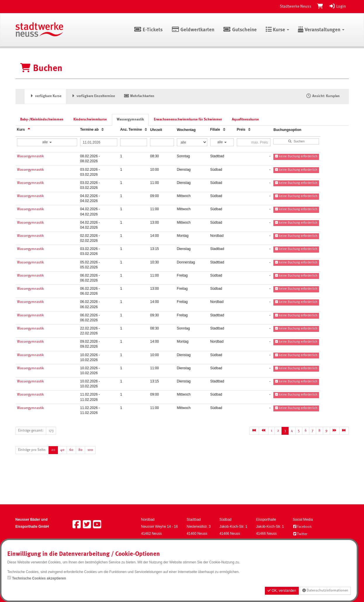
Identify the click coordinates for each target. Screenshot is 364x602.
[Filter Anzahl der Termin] (134, 142)
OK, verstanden (282, 591)
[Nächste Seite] (335, 431)
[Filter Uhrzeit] (162, 142)
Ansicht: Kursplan (323, 96)
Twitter (300, 534)
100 (90, 450)
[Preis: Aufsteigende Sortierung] (249, 130)
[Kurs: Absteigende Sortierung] (29, 130)
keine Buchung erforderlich (296, 156)
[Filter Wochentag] (192, 142)
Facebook (302, 527)
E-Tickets (148, 30)
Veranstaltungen (321, 30)
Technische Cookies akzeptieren (39, 578)
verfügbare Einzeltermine (93, 96)
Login (337, 6)
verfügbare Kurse (45, 96)
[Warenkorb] (320, 6)
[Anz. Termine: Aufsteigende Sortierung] (146, 130)
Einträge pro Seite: (32, 450)
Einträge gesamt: (31, 431)
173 (51, 431)
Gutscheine (240, 30)
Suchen (296, 141)
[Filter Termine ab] (99, 142)
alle (47, 142)
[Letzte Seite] (344, 431)
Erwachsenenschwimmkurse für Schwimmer (188, 120)
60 (71, 450)
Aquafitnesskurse (245, 120)
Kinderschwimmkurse (90, 120)
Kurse (277, 30)
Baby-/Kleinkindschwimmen (42, 120)
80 (80, 450)
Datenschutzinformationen (325, 590)
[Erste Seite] (254, 431)
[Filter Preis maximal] (254, 142)
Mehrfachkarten (139, 96)
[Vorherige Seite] (264, 431)
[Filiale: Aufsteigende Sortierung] (224, 130)
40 (62, 450)
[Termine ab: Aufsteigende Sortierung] (103, 130)
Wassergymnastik (130, 120)
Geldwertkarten (193, 30)
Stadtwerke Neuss (296, 6)
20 (53, 450)
